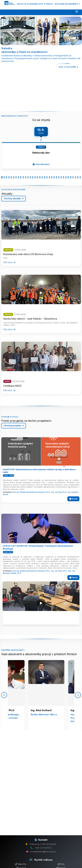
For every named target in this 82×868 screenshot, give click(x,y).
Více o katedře (68, 67)
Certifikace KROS (12, 386)
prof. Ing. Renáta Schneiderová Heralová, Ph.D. (31, 571)
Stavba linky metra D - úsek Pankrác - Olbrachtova (30, 319)
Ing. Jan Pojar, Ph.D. (59, 571)
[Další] (78, 695)
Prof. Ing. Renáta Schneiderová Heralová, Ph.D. (31, 492)
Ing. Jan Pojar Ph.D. (59, 492)
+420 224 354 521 (43, 848)
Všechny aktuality (14, 199)
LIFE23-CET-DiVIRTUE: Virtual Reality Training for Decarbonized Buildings (38, 547)
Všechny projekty (14, 426)
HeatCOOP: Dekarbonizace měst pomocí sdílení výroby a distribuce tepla (39, 471)
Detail (73, 499)
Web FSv (21, 864)
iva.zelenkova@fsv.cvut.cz (43, 852)
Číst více (9, 262)
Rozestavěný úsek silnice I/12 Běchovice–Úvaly (28, 254)
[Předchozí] (4, 695)
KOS (61, 864)
